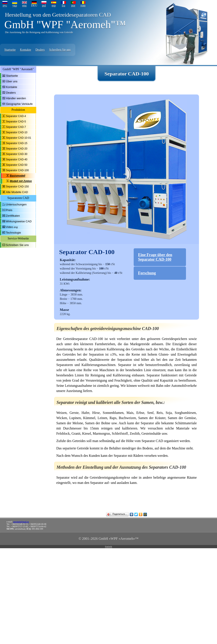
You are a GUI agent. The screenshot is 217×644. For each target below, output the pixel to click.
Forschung (147, 273)
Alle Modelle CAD (17, 192)
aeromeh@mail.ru (21, 522)
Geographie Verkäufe (19, 104)
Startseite (10, 50)
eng (24, 6)
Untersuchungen (16, 204)
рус (5, 6)
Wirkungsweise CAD (19, 221)
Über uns (12, 81)
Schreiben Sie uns (60, 50)
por (73, 6)
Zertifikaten (13, 216)
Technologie (13, 233)
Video (9, 227)
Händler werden (16, 98)
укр (15, 6)
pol (44, 6)
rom (83, 6)
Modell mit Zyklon (21, 181)
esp (54, 6)
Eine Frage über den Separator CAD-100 (155, 257)
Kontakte (25, 50)
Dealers (40, 50)
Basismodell (17, 176)
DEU (34, 6)
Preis (9, 210)
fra (64, 6)
